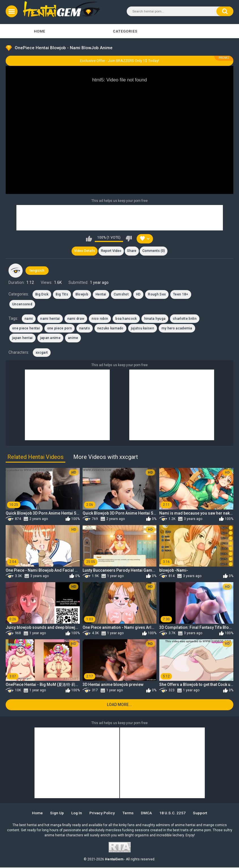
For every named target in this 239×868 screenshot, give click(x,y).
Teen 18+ (181, 295)
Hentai (101, 295)
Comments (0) (154, 251)
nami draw (76, 319)
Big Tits (62, 295)
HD (138, 295)
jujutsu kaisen (143, 329)
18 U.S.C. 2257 (174, 813)
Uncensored (22, 304)
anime (73, 338)
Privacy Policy (102, 813)
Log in (76, 813)
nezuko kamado (110, 329)
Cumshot (121, 295)
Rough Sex (157, 295)
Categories (125, 31)
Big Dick (42, 295)
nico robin (100, 319)
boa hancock (126, 319)
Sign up (55, 813)
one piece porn (60, 329)
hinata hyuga (155, 319)
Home (40, 31)
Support (202, 813)
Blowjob (82, 295)
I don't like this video (129, 239)
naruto (85, 329)
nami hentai (50, 319)
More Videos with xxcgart (106, 457)
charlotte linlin (185, 319)
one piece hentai (26, 329)
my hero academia (177, 329)
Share (132, 251)
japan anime (50, 338)
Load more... (119, 705)
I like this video (89, 239)
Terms (129, 813)
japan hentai (22, 338)
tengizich (37, 271)
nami (29, 319)
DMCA (148, 813)
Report (111, 251)
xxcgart (42, 353)
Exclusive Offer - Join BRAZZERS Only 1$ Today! (119, 61)
